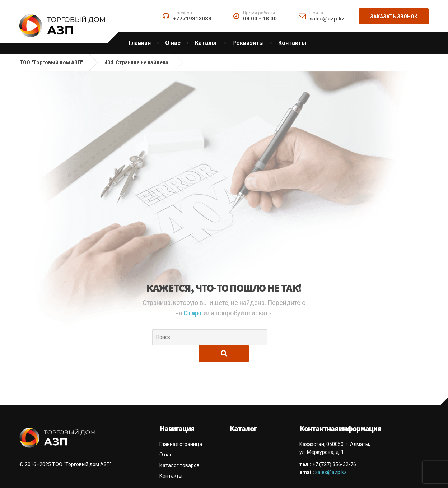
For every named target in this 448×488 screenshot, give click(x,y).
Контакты (292, 43)
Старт (193, 313)
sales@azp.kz (331, 456)
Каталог (206, 43)
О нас (173, 43)
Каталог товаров (179, 449)
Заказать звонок (394, 17)
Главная (140, 43)
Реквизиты (248, 43)
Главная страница (181, 428)
